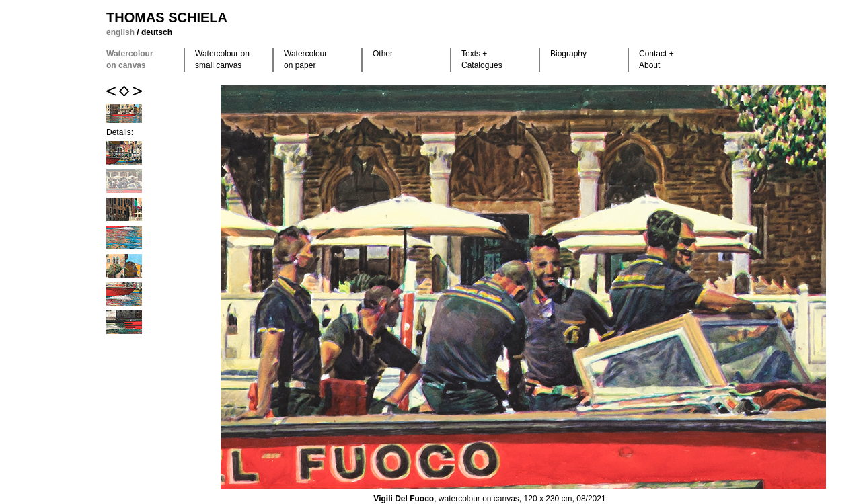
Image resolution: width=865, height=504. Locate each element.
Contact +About (656, 59)
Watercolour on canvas (130, 59)
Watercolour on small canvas (222, 59)
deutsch (157, 32)
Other (383, 54)
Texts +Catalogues (482, 59)
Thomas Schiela (167, 17)
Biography (568, 54)
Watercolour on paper (305, 59)
